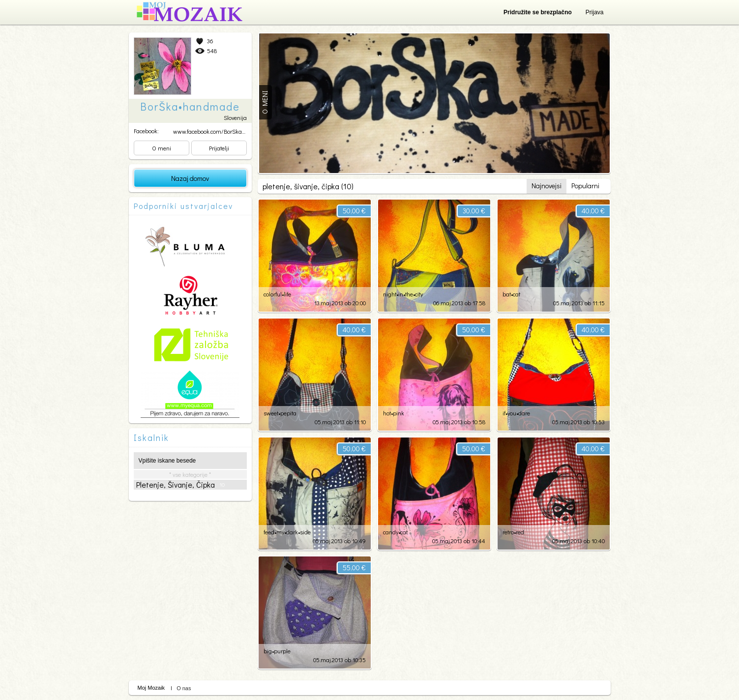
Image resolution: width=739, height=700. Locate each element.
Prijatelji (219, 148)
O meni (162, 148)
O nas (184, 688)
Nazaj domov (190, 178)
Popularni (585, 186)
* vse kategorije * (190, 474)
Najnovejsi (547, 186)
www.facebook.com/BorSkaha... (212, 131)
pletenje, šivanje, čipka (180, 485)
